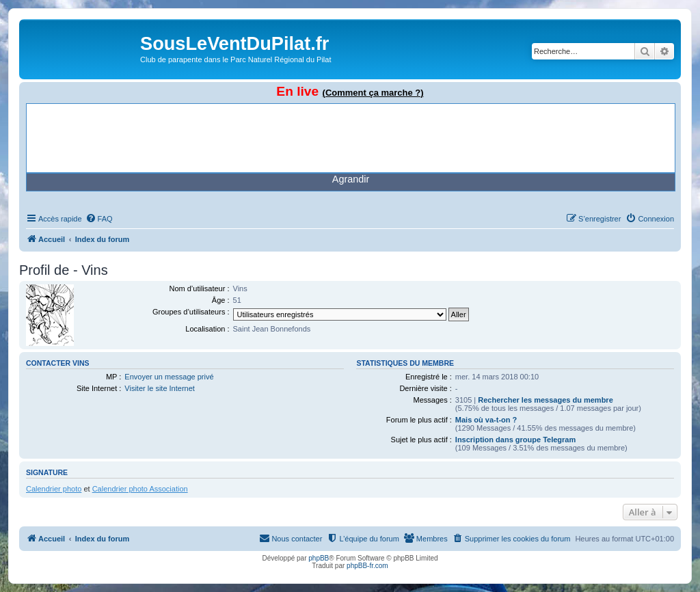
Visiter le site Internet (160, 388)
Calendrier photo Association (140, 489)
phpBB (319, 558)
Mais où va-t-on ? (486, 420)
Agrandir (351, 179)
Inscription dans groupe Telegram (515, 440)
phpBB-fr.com (367, 566)
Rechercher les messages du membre (546, 400)
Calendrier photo (54, 489)
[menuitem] (99, 219)
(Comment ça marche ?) (373, 93)
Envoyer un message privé (169, 377)
